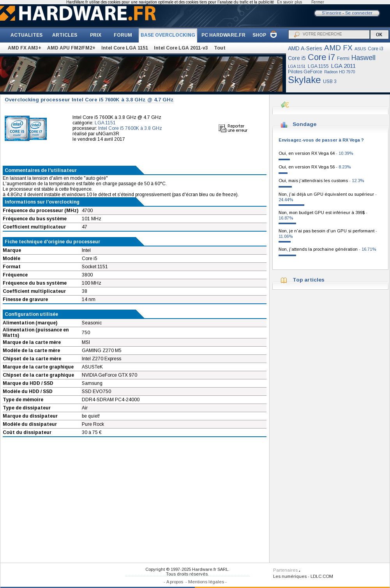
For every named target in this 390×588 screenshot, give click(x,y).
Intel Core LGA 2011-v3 (181, 48)
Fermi (343, 58)
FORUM (123, 35)
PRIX (96, 35)
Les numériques (290, 576)
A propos (175, 582)
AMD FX (338, 48)
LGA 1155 (318, 66)
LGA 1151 (297, 66)
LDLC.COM (322, 576)
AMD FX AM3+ (25, 48)
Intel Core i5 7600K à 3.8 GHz (130, 128)
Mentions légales (206, 582)
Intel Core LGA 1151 (125, 48)
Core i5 (297, 58)
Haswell (364, 58)
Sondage (304, 124)
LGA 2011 (343, 66)
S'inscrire (332, 13)
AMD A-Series (305, 48)
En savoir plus (289, 2)
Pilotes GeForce (305, 72)
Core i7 (321, 57)
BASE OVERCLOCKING (168, 35)
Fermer (318, 2)
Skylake (304, 80)
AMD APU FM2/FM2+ (71, 48)
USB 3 (330, 81)
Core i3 (376, 49)
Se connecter (359, 13)
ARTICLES (65, 35)
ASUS (360, 49)
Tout (220, 48)
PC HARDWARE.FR (223, 35)
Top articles (309, 280)
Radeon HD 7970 (340, 72)
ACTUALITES (26, 35)
